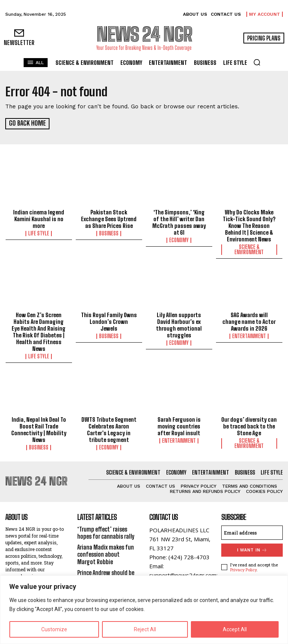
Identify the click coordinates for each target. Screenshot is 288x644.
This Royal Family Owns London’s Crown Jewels (109, 321)
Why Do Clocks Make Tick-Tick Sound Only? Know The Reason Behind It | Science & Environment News (249, 225)
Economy (179, 240)
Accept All (235, 629)
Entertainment (249, 336)
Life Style (39, 233)
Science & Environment (249, 249)
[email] (252, 532)
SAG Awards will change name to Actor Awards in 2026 (249, 321)
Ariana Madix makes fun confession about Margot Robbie (106, 554)
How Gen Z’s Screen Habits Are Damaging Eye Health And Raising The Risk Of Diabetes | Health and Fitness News (39, 331)
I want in (252, 550)
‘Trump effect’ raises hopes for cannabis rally (106, 532)
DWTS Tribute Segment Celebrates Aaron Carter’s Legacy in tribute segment (109, 429)
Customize (54, 629)
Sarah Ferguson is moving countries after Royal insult (179, 426)
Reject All (145, 629)
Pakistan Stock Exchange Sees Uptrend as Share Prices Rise (109, 219)
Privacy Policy (243, 569)
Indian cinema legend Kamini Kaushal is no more (39, 219)
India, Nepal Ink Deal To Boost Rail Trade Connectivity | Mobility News (39, 429)
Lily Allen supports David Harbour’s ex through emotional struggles (179, 325)
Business (109, 233)
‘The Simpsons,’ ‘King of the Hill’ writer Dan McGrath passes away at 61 (179, 222)
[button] (257, 62)
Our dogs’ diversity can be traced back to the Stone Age (249, 426)
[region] (144, 610)
